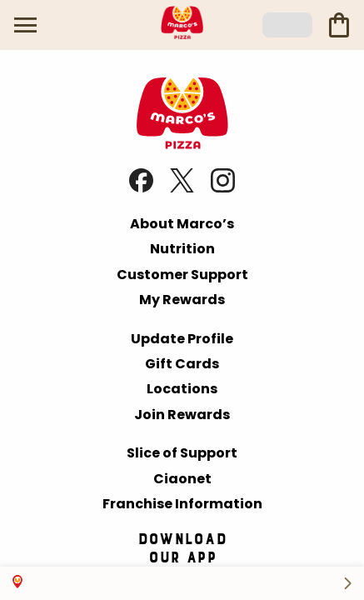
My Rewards (182, 300)
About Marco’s (182, 224)
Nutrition (182, 249)
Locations (182, 389)
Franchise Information (182, 504)
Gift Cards (182, 364)
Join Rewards (182, 415)
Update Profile (182, 339)
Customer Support (182, 275)
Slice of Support (182, 453)
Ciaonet (182, 479)
